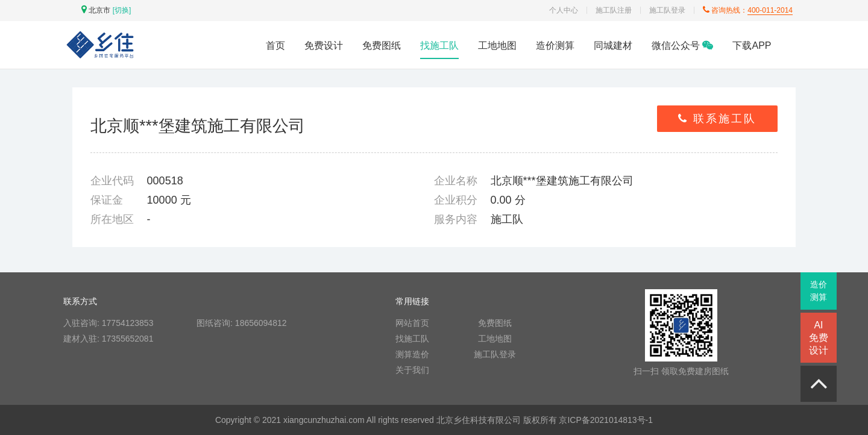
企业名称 (456, 181)
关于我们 (412, 370)
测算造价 (412, 354)
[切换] (122, 10)
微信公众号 (682, 45)
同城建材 (613, 45)
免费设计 (324, 45)
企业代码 (112, 181)
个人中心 (564, 10)
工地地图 (497, 45)
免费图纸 (382, 45)
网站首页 (412, 323)
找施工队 (439, 45)
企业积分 (456, 200)
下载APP (752, 45)
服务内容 (456, 219)
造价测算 (555, 45)
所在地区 (112, 219)
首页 (275, 45)
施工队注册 (614, 10)
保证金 (107, 200)
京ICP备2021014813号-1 (606, 420)
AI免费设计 (819, 338)
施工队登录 (667, 10)
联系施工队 (717, 119)
